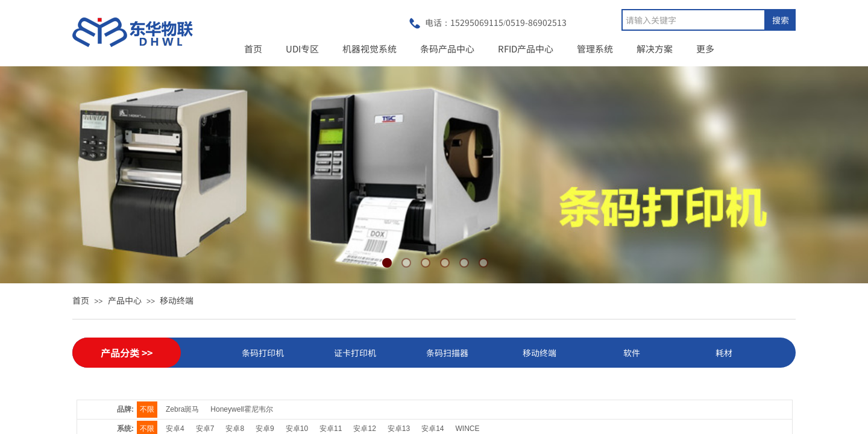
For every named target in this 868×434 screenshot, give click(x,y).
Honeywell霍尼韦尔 (241, 409)
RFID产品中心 (526, 49)
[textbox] (693, 20)
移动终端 (177, 300)
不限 (147, 409)
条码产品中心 (447, 49)
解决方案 (655, 49)
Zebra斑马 (182, 409)
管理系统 (595, 49)
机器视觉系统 (370, 49)
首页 (253, 49)
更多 (705, 49)
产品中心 (125, 300)
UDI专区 (302, 49)
